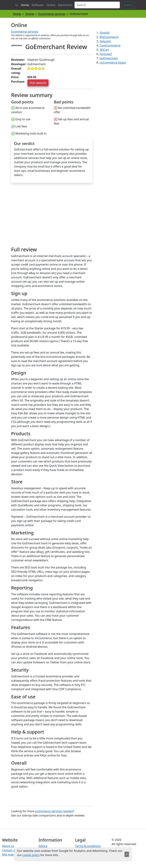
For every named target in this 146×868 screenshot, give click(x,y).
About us (8, 846)
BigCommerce (109, 37)
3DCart (104, 50)
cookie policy (31, 855)
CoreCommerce (110, 45)
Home (25, 5)
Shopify (105, 33)
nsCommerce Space (113, 63)
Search (128, 5)
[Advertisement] (41, 216)
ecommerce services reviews (54, 811)
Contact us (9, 850)
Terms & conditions (88, 846)
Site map (8, 854)
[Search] (97, 5)
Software (38, 5)
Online (51, 5)
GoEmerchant (109, 58)
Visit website (38, 83)
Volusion (105, 41)
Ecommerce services (52, 14)
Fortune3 (106, 54)
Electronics (65, 5)
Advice (43, 846)
